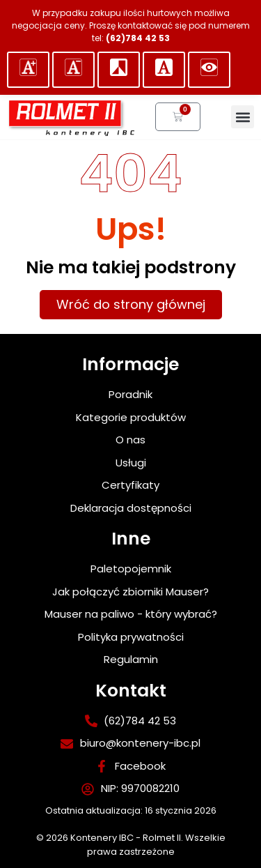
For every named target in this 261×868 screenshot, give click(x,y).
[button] (28, 70)
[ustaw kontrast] (119, 70)
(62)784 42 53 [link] (138, 38)
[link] (71, 117)
